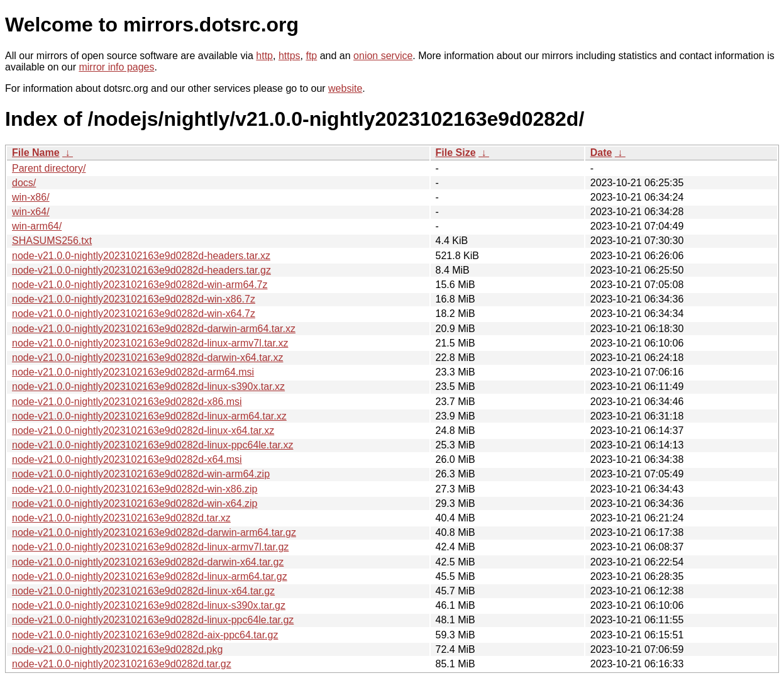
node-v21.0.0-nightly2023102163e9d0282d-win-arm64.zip (141, 474)
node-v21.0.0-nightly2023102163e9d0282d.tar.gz (122, 664)
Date (601, 153)
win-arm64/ (37, 226)
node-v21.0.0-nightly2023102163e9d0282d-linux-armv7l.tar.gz (150, 547)
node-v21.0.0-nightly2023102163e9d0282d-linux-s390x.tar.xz (148, 386)
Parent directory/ (49, 168)
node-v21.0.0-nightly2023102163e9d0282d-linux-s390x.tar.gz (149, 605)
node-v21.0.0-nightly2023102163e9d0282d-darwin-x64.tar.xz (147, 358)
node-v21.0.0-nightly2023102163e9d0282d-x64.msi (127, 459)
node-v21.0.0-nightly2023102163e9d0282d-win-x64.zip (135, 503)
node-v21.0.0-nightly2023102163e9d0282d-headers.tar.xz (141, 256)
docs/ (24, 183)
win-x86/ (31, 197)
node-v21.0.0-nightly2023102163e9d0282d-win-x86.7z (134, 299)
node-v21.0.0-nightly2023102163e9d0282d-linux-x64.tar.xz (143, 431)
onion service (383, 56)
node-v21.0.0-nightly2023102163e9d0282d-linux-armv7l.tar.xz (150, 343)
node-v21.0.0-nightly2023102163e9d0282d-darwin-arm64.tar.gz (154, 532)
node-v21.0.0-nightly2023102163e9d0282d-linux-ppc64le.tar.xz (152, 445)
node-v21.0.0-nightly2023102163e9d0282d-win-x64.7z (134, 314)
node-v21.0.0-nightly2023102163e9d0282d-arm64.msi (133, 372)
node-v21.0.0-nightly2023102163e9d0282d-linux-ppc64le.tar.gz (153, 620)
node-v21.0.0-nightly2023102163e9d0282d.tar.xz (121, 518)
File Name (36, 153)
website (345, 88)
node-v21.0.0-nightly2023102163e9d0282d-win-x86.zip (135, 489)
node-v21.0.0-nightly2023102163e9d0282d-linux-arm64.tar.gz (150, 576)
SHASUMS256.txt (52, 241)
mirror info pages (116, 67)
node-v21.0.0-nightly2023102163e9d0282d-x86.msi (127, 402)
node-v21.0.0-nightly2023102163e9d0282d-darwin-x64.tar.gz (148, 562)
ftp (311, 56)
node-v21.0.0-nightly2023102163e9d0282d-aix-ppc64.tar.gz (145, 635)
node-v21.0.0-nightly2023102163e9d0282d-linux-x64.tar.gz (143, 591)
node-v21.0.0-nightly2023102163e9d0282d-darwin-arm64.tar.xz (154, 329)
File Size (456, 153)
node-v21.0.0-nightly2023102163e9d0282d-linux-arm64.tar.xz (149, 416)
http (264, 56)
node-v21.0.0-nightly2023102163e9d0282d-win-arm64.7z (140, 285)
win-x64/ (31, 212)
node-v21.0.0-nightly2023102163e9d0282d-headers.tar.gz (141, 270)
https (290, 56)
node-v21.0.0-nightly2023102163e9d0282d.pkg (117, 649)
